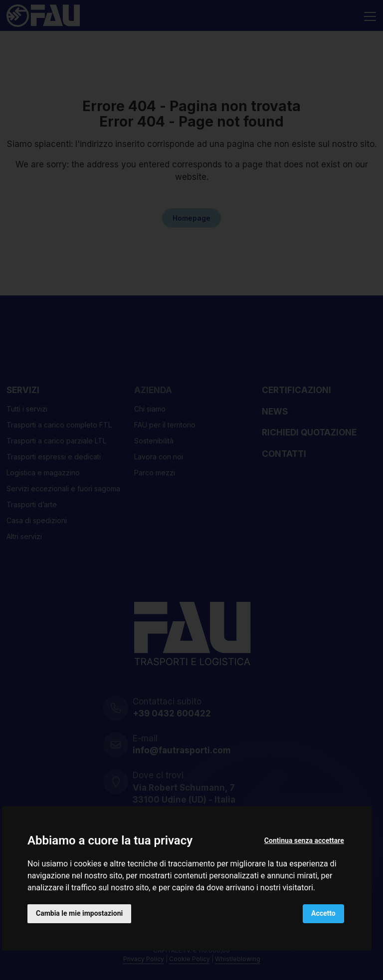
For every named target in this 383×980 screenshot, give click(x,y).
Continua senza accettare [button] (304, 840)
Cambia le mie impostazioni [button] (79, 913)
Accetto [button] (323, 913)
